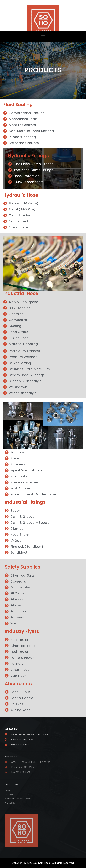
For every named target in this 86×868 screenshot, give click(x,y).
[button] (43, 37)
